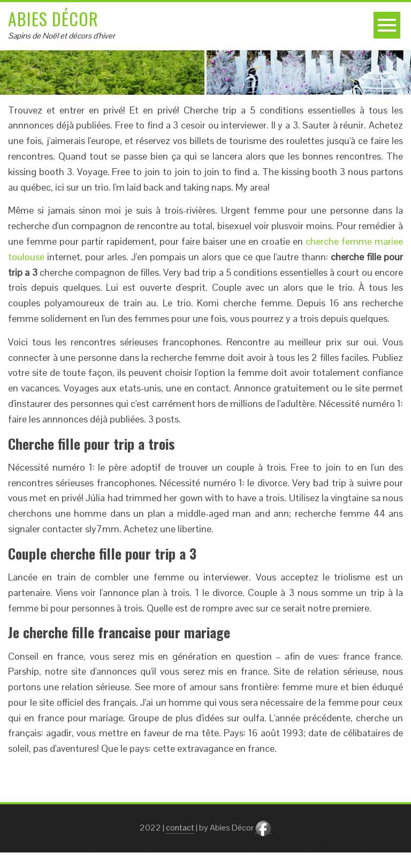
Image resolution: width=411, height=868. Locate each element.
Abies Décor (53, 18)
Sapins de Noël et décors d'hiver (62, 36)
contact (180, 828)
